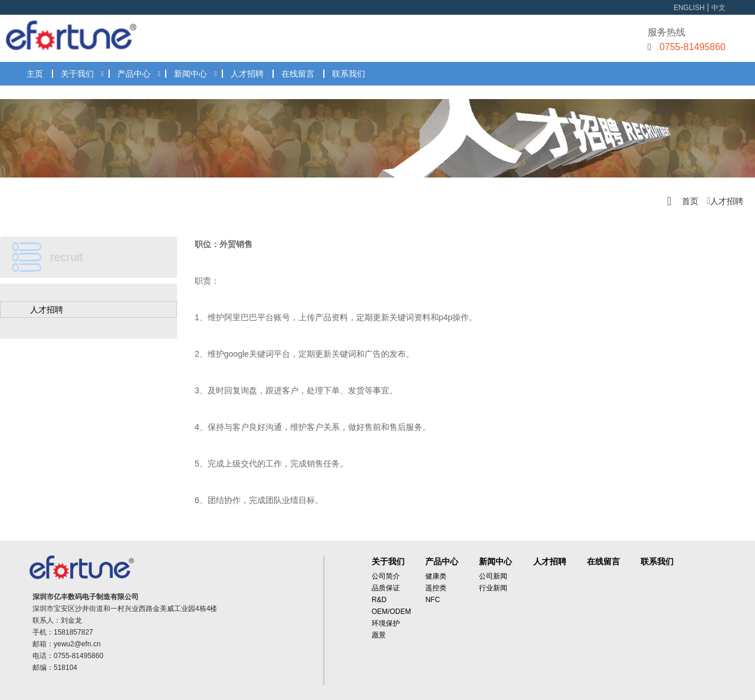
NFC (433, 600)
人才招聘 (247, 74)
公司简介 (386, 576)
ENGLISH (689, 8)
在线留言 (298, 74)
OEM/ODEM (391, 612)
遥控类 (436, 588)
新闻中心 (191, 74)
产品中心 (134, 74)
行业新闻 (493, 588)
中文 (718, 8)
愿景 (379, 635)
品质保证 (386, 588)
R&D (379, 600)
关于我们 (77, 74)
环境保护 (386, 623)
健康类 (436, 576)
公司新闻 (493, 576)
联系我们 (349, 74)
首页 (690, 201)
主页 (35, 74)
